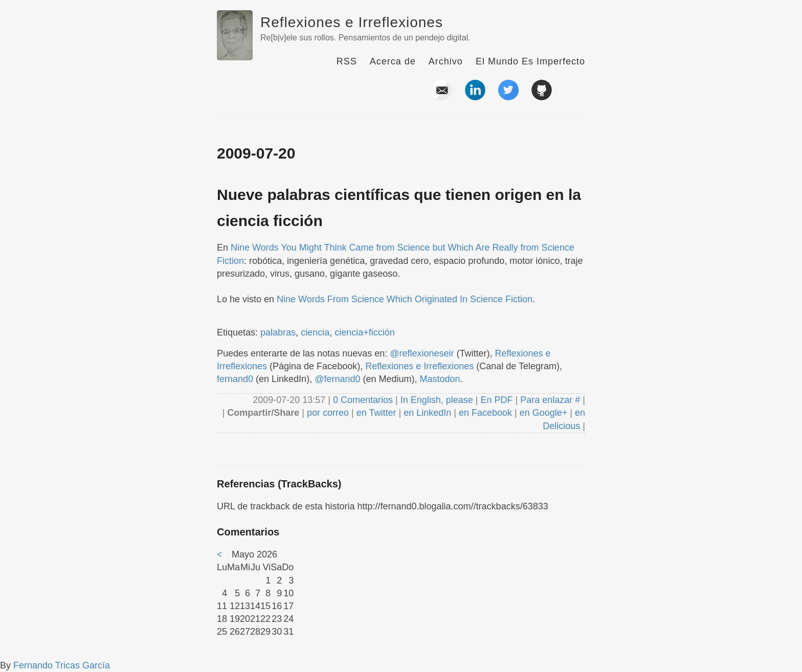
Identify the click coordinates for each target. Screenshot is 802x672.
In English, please (437, 400)
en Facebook (484, 413)
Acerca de (393, 61)
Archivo (446, 61)
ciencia (315, 332)
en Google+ (544, 413)
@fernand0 (337, 379)
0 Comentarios (364, 400)
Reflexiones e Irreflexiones (352, 22)
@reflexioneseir (422, 353)
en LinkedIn (427, 413)
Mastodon (440, 379)
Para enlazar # (550, 400)
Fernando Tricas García (62, 665)
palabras (278, 332)
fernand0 (235, 379)
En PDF (497, 400)
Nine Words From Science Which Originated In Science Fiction (405, 299)
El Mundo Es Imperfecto (530, 61)
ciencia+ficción (365, 332)
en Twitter (376, 413)
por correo (327, 413)
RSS (347, 61)
